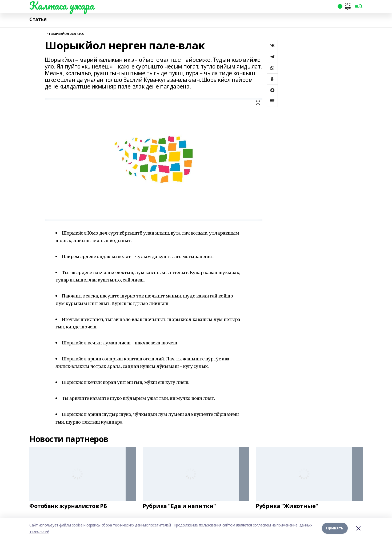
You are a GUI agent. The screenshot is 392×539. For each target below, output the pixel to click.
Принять (335, 528)
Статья (38, 19)
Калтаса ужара (62, 6)
